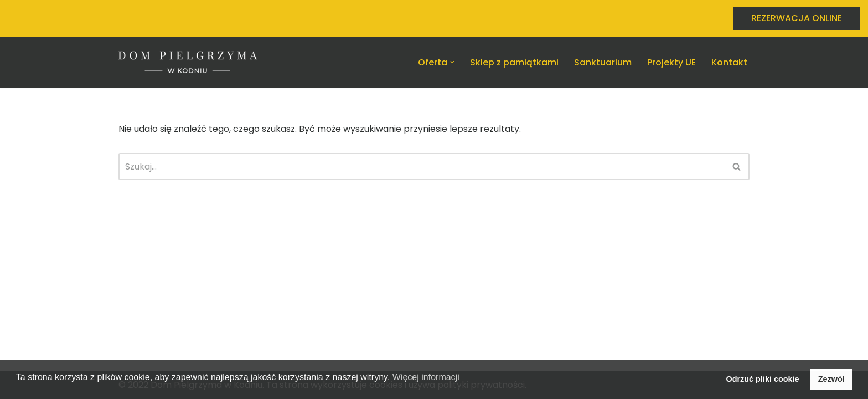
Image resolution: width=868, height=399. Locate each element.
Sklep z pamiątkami (514, 62)
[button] (452, 62)
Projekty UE (671, 62)
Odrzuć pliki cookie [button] (763, 379)
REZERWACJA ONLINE (797, 18)
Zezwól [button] (831, 379)
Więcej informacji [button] (426, 377)
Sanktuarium (603, 62)
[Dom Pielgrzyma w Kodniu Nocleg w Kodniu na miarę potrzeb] (188, 62)
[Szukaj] (422, 167)
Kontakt (729, 62)
